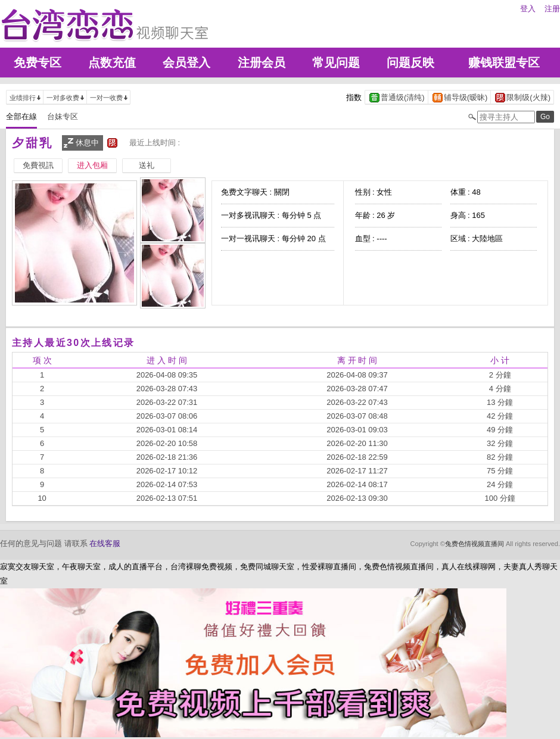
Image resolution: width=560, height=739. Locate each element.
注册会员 (262, 63)
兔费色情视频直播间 (475, 544)
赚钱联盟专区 (504, 63)
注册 (552, 9)
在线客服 (105, 543)
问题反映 (410, 63)
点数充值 (112, 63)
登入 (528, 9)
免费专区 (38, 63)
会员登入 (186, 63)
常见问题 (336, 63)
